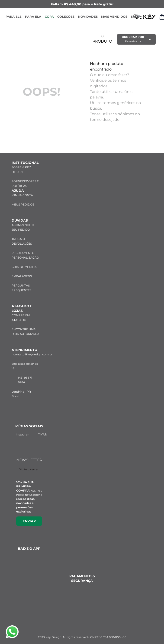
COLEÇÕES (66, 17)
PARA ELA (33, 17)
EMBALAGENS (22, 270)
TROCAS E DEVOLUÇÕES (22, 235)
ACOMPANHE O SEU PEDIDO (23, 221)
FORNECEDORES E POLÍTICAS (25, 178)
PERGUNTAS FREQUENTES (21, 282)
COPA (49, 17)
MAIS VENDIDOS (114, 17)
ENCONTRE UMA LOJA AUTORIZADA (26, 326)
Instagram (20, 429)
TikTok (41, 429)
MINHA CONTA (22, 189)
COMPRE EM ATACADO (21, 312)
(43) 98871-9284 (23, 374)
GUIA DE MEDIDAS (25, 261)
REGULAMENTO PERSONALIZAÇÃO (25, 249)
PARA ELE (14, 17)
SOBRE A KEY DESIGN (21, 164)
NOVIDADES (88, 17)
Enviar (29, 516)
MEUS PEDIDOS (23, 199)
